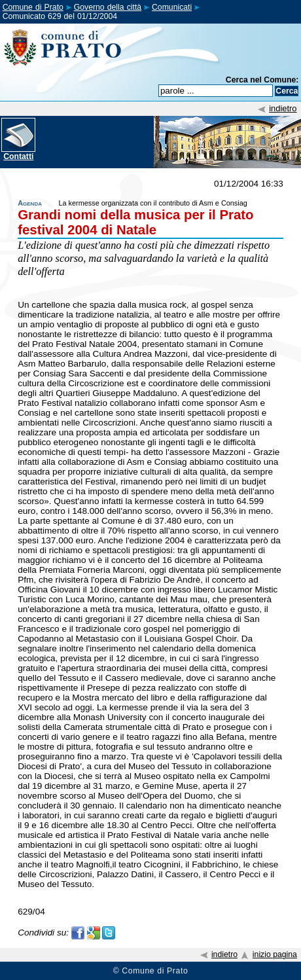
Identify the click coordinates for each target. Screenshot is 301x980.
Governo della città (108, 7)
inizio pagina (275, 954)
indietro (283, 108)
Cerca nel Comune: (262, 80)
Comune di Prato (33, 7)
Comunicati (172, 7)
